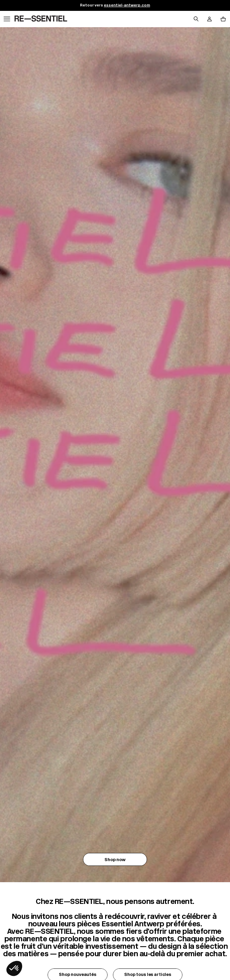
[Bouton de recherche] (196, 19)
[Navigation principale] (7, 19)
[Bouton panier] (223, 19)
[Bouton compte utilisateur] (210, 19)
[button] (14, 968)
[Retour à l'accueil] (41, 19)
